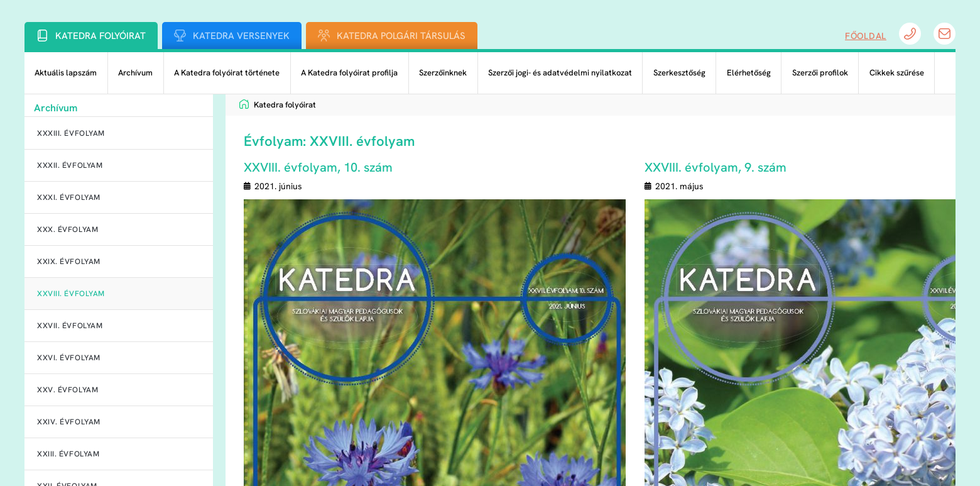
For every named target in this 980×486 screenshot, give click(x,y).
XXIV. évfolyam (69, 422)
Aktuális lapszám (66, 73)
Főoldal (866, 36)
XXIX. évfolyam (69, 262)
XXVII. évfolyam (70, 326)
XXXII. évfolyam (70, 165)
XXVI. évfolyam (69, 358)
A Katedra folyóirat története (227, 73)
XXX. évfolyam (68, 229)
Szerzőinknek (443, 73)
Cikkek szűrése (897, 73)
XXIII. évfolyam (68, 454)
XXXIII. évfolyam (71, 133)
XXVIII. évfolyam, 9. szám (716, 167)
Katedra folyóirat (101, 36)
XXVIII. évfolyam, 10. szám (318, 167)
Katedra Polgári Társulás (401, 36)
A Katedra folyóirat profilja (349, 73)
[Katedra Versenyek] (180, 36)
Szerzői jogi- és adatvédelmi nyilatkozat (560, 73)
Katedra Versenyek (241, 36)
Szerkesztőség (679, 73)
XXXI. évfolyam (69, 197)
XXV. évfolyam (68, 390)
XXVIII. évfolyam (71, 294)
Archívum (135, 73)
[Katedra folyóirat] (42, 36)
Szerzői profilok (820, 73)
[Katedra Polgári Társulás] (324, 36)
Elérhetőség (749, 73)
